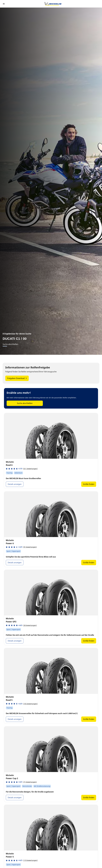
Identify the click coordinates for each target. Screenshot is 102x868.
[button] (22, 469)
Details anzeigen (15, 484)
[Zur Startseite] (53, 4)
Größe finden (89, 484)
